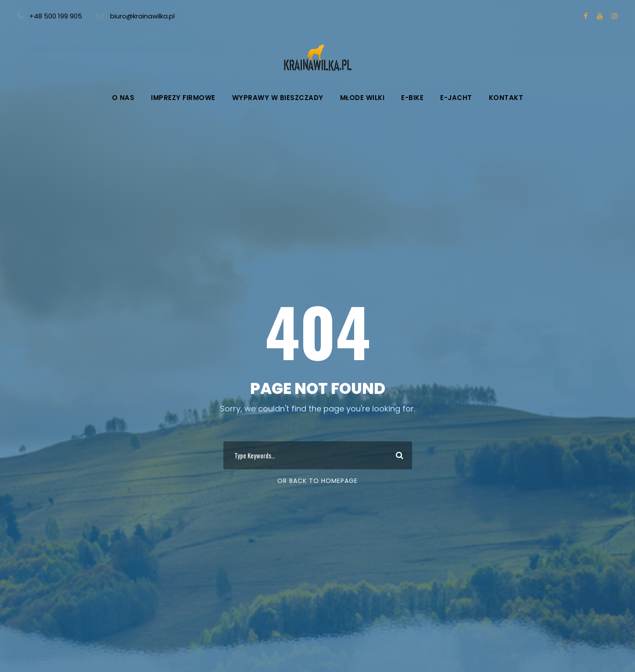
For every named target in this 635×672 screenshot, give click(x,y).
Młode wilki (362, 98)
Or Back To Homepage (317, 481)
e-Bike (412, 98)
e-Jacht (456, 98)
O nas (123, 98)
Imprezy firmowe (183, 98)
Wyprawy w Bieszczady (278, 98)
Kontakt (506, 98)
